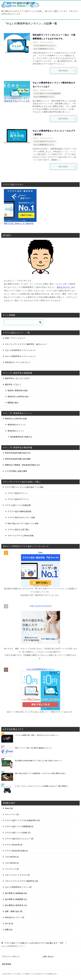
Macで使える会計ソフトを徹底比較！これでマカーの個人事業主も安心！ (41, 773)
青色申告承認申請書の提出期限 (18, 459)
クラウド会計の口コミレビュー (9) (19, 839)
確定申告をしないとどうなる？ (18, 378)
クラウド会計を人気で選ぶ (19, 530)
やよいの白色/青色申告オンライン (41, 669)
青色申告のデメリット (17, 425)
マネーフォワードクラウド (41, 606)
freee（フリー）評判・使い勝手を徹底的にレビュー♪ (34, 748)
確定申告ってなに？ (13, 384)
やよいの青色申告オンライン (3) (18, 887)
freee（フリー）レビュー (15, 338)
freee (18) (9, 808)
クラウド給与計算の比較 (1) (16, 851)
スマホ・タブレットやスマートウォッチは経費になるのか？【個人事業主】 (42, 786)
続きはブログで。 (64, 287)
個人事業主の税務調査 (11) (16, 899)
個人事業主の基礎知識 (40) (16, 893)
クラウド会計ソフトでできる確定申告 (47, 93)
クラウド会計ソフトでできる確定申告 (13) (22, 820)
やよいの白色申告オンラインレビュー (20, 350)
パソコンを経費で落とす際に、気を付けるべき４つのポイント (37, 735)
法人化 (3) (9, 923)
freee (41, 552)
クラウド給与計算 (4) (14, 845)
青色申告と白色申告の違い (19, 397)
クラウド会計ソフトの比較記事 (18, 505)
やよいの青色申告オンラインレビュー (20, 356)
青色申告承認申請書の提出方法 (18, 453)
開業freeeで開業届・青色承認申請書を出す (23, 465)
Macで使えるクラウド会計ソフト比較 (23, 523)
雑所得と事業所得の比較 (18, 391)
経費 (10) (9, 930)
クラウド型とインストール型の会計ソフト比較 (24, 487)
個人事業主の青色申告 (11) (16, 905)
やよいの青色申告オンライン (44, 49)
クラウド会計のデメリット (19, 499)
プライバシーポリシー (11, 957)
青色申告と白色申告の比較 (16, 419)
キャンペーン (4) (12, 814)
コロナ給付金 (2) (12, 857)
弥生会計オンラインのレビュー (18, 362)
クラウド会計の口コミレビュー (45, 46)
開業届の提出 (13, 403)
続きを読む (67, 70)
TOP (34, 943)
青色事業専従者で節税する (21, 437)
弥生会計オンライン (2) (15, 917)
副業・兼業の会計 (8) (14, 911)
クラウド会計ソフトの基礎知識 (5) (19, 826)
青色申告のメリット (16, 431)
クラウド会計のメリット (18, 493)
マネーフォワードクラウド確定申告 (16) (21, 881)
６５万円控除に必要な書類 (16, 471)
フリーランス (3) (12, 869)
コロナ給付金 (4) (12, 863)
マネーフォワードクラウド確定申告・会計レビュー (26, 344)
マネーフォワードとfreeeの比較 (21, 536)
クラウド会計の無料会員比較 (19, 511)
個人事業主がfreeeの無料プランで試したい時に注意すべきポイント (39, 761)
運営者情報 (7, 964)
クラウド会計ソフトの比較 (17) (18, 833)
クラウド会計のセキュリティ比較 (21, 517)
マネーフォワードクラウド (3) (17, 875)
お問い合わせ (48, 957)
